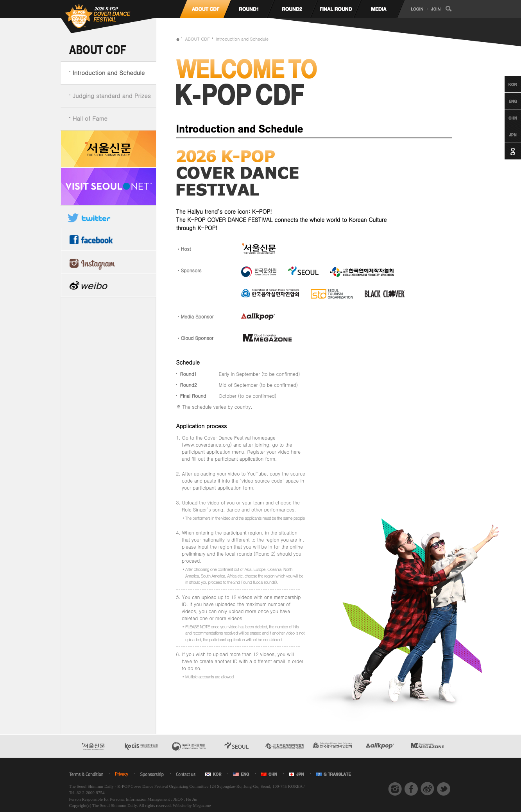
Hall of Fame (90, 118)
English (506, 101)
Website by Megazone (192, 805)
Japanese (506, 134)
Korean (506, 84)
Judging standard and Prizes (112, 96)
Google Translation (506, 151)
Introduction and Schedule (109, 72)
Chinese (506, 118)
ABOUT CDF (198, 39)
